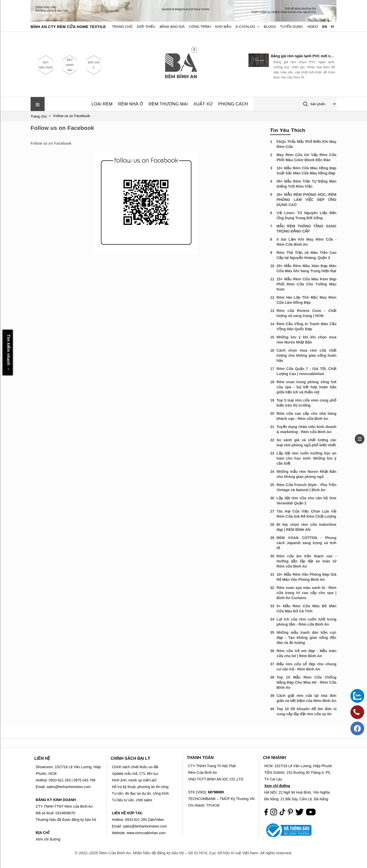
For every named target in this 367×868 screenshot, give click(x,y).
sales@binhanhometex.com (145, 826)
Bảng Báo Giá (172, 27)
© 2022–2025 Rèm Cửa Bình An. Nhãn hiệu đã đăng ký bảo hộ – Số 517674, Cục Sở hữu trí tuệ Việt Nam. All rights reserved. (184, 853)
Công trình (200, 27)
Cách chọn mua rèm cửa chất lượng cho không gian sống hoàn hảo (306, 355)
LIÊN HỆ (42, 758)
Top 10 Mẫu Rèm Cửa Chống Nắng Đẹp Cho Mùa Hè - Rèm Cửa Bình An (306, 682)
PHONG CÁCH (233, 104)
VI (332, 27)
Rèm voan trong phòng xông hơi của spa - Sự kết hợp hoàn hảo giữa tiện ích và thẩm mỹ (306, 387)
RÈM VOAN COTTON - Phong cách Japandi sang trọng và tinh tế (306, 543)
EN (325, 27)
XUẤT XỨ (203, 104)
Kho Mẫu (223, 27)
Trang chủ (122, 27)
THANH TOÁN (200, 758)
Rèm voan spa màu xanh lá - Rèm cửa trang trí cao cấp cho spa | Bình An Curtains (306, 593)
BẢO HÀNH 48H (70, 65)
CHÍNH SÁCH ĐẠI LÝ (130, 758)
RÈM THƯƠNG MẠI (168, 104)
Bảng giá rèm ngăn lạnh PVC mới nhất (303, 56)
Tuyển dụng (291, 27)
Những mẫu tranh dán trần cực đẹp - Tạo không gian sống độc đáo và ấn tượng (306, 638)
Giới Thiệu (146, 27)
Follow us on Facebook (62, 128)
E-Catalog (246, 27)
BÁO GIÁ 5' (94, 65)
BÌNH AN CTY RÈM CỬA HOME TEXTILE (68, 27)
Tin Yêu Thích (288, 130)
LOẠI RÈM (102, 104)
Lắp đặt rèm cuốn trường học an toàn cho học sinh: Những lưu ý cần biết (306, 458)
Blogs (270, 27)
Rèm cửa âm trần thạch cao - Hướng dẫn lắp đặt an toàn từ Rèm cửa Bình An (306, 561)
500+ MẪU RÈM (46, 65)
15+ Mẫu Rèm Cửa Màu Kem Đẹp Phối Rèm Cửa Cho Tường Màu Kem (306, 284)
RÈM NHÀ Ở (131, 104)
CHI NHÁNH (274, 758)
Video (312, 27)
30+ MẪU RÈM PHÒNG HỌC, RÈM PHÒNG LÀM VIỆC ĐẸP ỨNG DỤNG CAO (306, 200)
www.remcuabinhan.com (146, 833)
